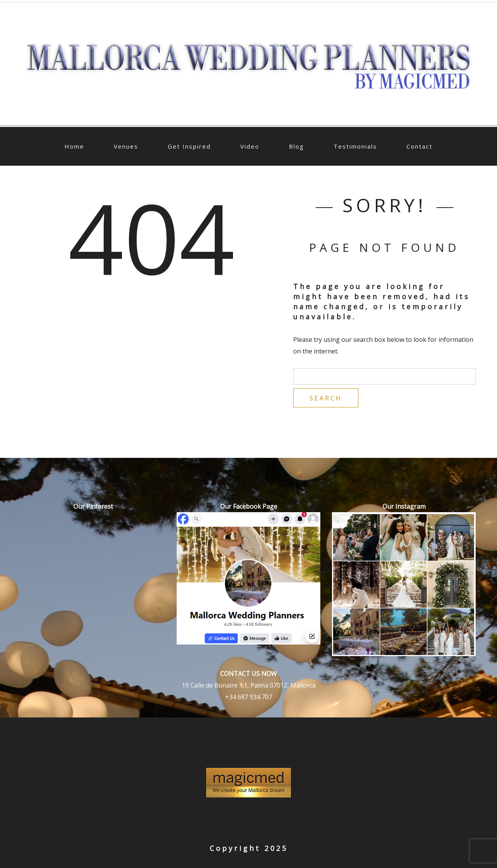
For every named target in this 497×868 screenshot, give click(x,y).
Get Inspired (189, 146)
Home (74, 146)
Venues (126, 146)
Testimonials (355, 146)
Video (250, 146)
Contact (420, 146)
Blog (296, 146)
